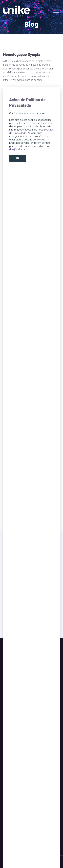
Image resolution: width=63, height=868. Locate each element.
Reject (32, 167)
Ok (18, 158)
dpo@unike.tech (19, 149)
